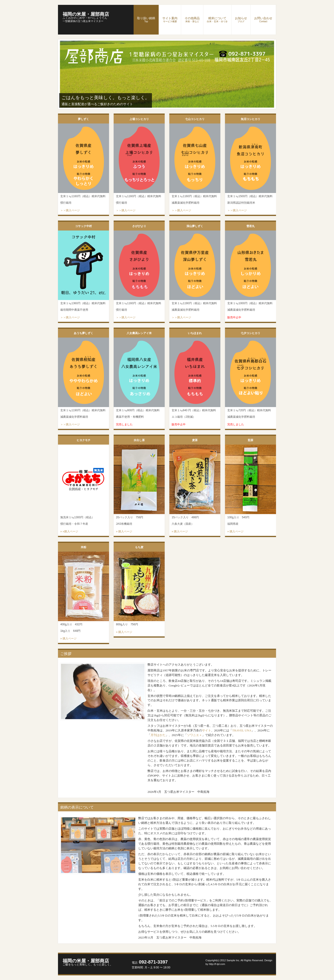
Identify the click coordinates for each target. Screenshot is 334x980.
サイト (207, 730)
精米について (217, 20)
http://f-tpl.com (217, 964)
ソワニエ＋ (194, 735)
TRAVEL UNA (242, 730)
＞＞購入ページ (70, 210)
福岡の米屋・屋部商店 (86, 16)
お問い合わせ (263, 20)
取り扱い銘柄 (146, 20)
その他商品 (192, 20)
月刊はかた (158, 735)
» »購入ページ (69, 531)
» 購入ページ (124, 531)
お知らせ (241, 20)
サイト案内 (170, 20)
